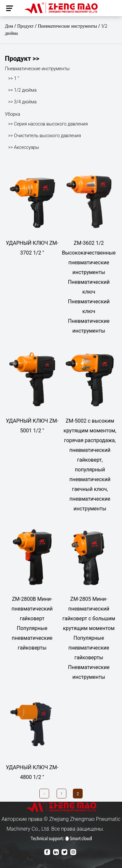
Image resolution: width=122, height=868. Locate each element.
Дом (9, 26)
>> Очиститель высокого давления (45, 136)
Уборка (13, 114)
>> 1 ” (14, 78)
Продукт (26, 26)
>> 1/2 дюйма (22, 90)
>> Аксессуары (24, 147)
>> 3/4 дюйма (22, 102)
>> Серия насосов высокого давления (48, 124)
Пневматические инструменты (67, 26)
